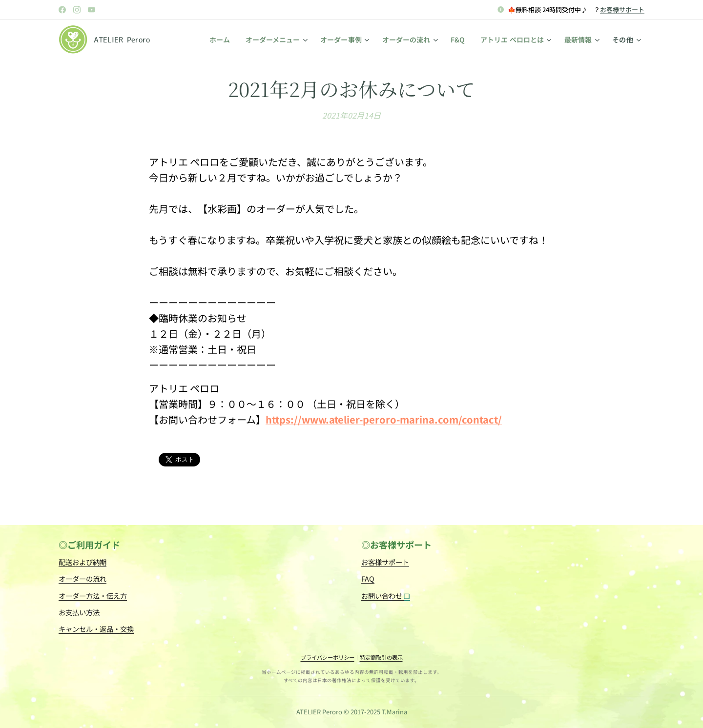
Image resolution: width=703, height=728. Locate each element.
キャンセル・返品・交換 (96, 629)
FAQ (368, 578)
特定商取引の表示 (381, 657)
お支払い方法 (79, 612)
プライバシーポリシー (328, 657)
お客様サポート (622, 10)
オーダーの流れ (83, 578)
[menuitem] (218, 40)
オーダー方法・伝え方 (93, 595)
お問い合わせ (386, 595)
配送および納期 (83, 562)
